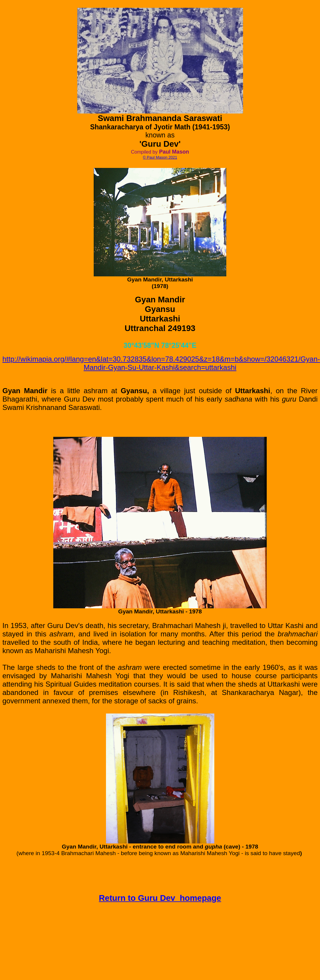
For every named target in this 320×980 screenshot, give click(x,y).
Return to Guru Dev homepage (160, 898)
